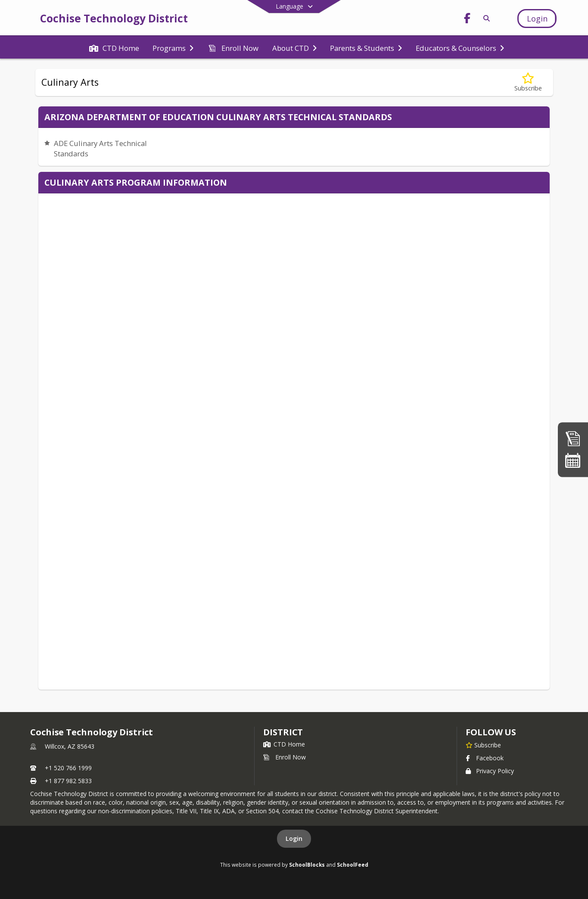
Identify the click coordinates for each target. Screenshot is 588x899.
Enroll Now (285, 757)
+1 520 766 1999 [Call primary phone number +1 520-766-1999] (68, 768)
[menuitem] (114, 47)
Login (294, 838)
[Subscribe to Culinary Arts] (528, 82)
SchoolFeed (353, 865)
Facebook (485, 758)
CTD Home (284, 744)
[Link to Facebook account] (467, 20)
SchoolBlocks (307, 865)
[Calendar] (573, 461)
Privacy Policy (490, 771)
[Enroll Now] (573, 438)
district (283, 732)
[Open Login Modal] (537, 19)
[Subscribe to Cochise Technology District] (483, 745)
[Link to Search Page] (485, 18)
